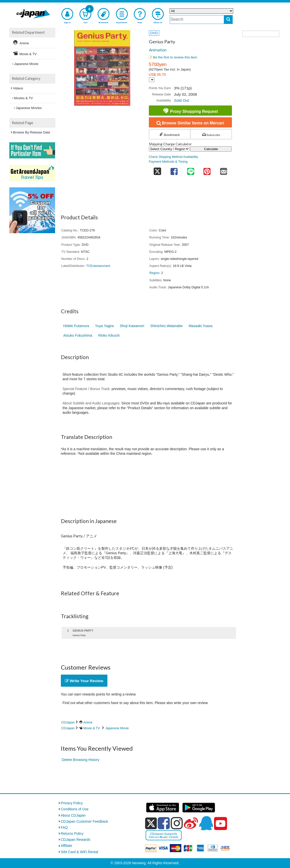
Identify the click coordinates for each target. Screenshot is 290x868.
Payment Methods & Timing (168, 162)
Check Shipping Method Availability (174, 157)
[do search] (228, 20)
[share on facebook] (174, 170)
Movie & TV (92, 728)
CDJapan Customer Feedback (85, 821)
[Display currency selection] (152, 80)
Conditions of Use (75, 809)
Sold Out (181, 100)
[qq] (206, 823)
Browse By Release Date (32, 132)
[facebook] (164, 823)
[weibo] (191, 823)
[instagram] (177, 823)
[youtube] (221, 824)
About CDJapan (73, 815)
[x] (151, 823)
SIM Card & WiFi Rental (80, 852)
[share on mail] (224, 170)
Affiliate (67, 846)
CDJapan (68, 722)
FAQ (64, 827)
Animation (158, 50)
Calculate (211, 149)
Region (154, 273)
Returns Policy (72, 834)
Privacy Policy (72, 803)
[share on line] (191, 170)
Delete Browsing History (81, 760)
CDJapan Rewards (76, 840)
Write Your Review (84, 681)
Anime (88, 722)
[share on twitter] (157, 170)
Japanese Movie (117, 728)
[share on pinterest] (207, 170)
